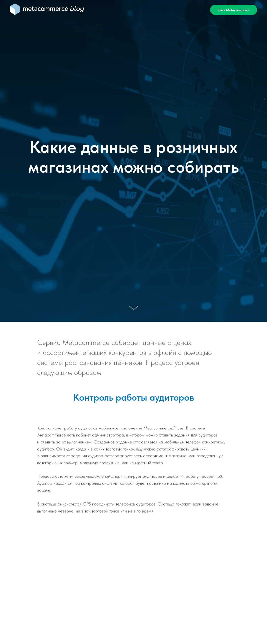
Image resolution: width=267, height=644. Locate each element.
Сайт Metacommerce (234, 10)
